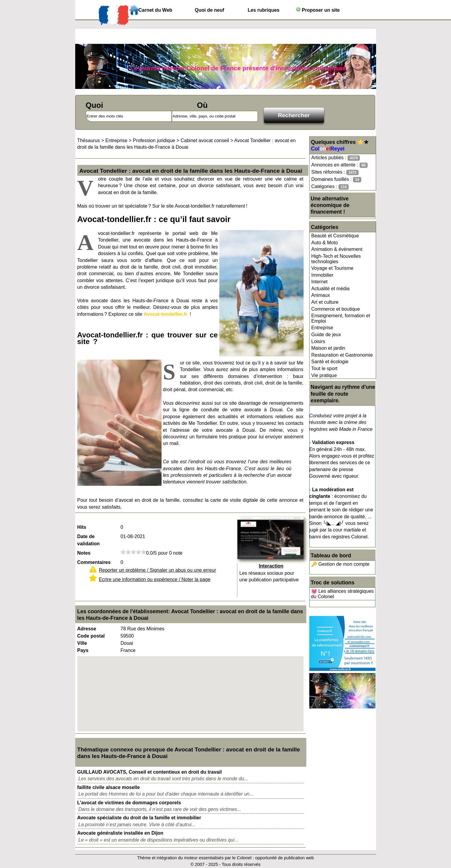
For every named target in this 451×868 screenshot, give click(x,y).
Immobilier (323, 275)
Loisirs (318, 341)
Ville (82, 643)
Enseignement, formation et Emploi (341, 318)
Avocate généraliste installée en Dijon (120, 833)
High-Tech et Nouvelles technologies (336, 259)
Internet (320, 282)
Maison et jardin (328, 348)
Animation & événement (337, 249)
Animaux (321, 295)
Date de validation (89, 540)
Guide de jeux (326, 335)
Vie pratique (324, 375)
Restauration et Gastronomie (342, 355)
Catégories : (330, 187)
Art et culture (325, 302)
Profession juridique (154, 140)
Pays (83, 650)
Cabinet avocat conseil (205, 140)
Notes (84, 553)
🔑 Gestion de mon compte (340, 564)
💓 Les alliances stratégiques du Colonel (343, 594)
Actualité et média (331, 289)
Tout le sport (324, 369)
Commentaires (94, 562)
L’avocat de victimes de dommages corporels (129, 803)
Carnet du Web (155, 10)
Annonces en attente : (340, 165)
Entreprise (322, 328)
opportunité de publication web (284, 858)
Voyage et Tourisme (332, 268)
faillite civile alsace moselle (109, 787)
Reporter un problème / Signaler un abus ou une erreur (158, 570)
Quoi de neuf (209, 10)
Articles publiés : (336, 158)
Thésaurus (89, 140)
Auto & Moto (325, 243)
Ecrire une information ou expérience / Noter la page (155, 579)
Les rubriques (264, 10)
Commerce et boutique (336, 309)
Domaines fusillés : (336, 180)
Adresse (87, 629)
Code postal (91, 636)
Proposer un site (318, 10)
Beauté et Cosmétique (335, 236)
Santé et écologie (330, 362)
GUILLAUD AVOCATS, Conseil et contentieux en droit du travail (150, 772)
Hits (82, 527)
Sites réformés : (335, 172)
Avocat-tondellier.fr (166, 314)
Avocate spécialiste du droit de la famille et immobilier (139, 818)
